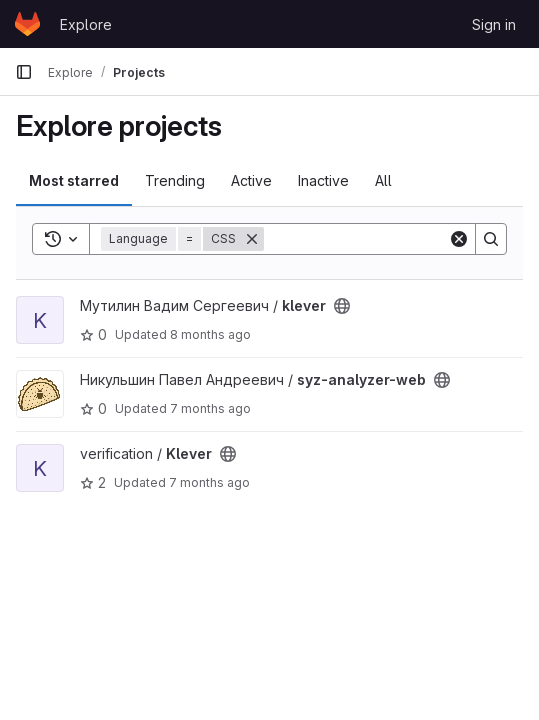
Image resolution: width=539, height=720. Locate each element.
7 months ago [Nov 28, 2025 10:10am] (209, 482)
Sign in (494, 24)
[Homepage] (27, 24)
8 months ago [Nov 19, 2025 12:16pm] (210, 334)
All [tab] (383, 180)
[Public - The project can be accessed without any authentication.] (342, 306)
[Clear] (459, 239)
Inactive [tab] (323, 180)
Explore (86, 24)
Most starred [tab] (74, 180)
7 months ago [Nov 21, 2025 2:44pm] (210, 408)
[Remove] (252, 239)
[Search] (388, 239)
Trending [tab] (175, 180)
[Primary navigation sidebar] (24, 72)
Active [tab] (251, 180)
